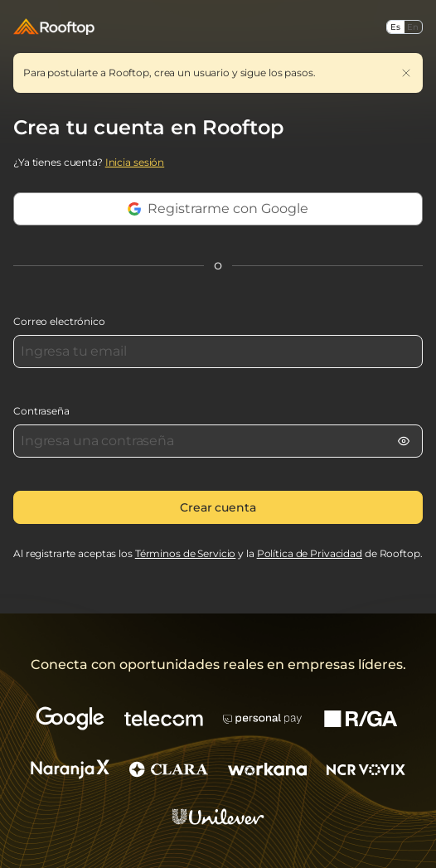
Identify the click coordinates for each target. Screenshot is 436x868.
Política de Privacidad (310, 553)
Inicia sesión (135, 162)
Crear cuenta (218, 507)
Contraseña (41, 411)
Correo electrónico (59, 321)
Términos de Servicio (186, 553)
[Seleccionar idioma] (405, 27)
